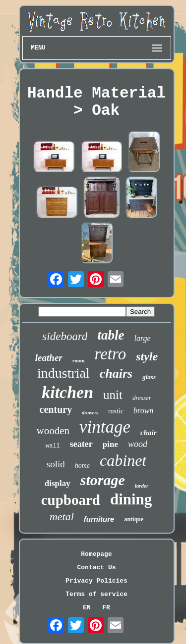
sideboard (65, 336)
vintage (105, 427)
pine (110, 444)
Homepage (96, 554)
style (147, 356)
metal (62, 517)
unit (113, 395)
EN (87, 608)
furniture (99, 519)
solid (56, 464)
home (82, 466)
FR (106, 608)
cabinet (123, 460)
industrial (63, 373)
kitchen (67, 392)
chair (149, 433)
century (56, 409)
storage (103, 480)
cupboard (71, 500)
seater (81, 444)
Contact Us (96, 568)
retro (111, 354)
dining (131, 499)
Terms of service (96, 594)
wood (138, 444)
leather (49, 358)
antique (134, 519)
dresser (142, 398)
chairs (116, 373)
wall (53, 446)
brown (143, 411)
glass (149, 377)
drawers (90, 413)
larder (142, 486)
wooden (53, 431)
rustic (116, 411)
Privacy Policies (96, 581)
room (79, 360)
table (111, 335)
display (58, 483)
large (142, 338)
